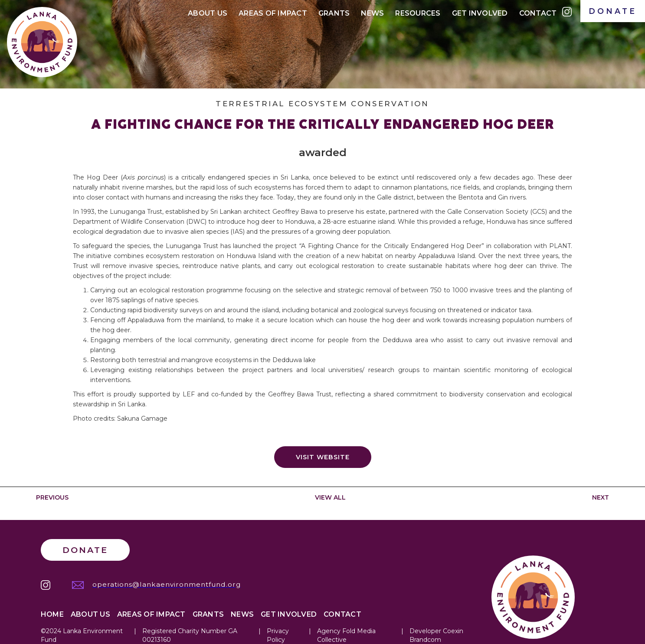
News (372, 13)
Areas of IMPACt (273, 13)
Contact (538, 13)
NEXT (601, 497)
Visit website (323, 457)
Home (52, 614)
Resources (418, 13)
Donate (85, 550)
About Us (208, 13)
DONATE (613, 11)
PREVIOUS (52, 497)
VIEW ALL (330, 497)
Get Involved (480, 13)
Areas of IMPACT (151, 614)
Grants (334, 13)
